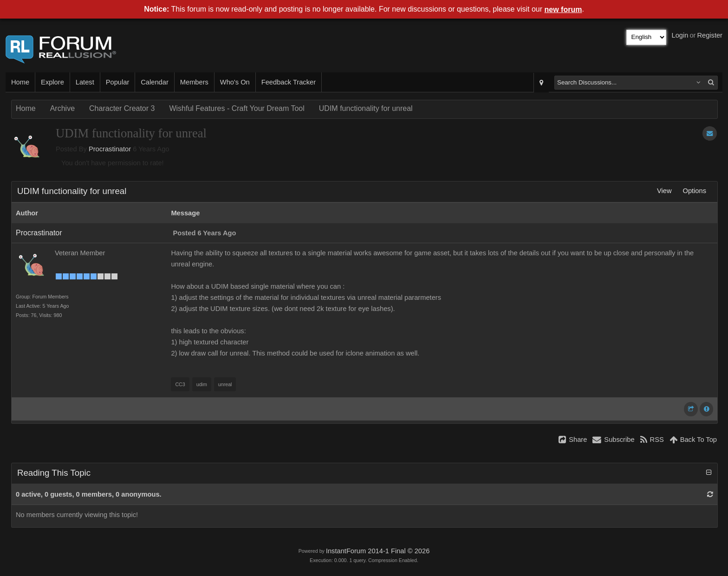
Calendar (154, 82)
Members (194, 82)
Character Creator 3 (122, 108)
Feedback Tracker (289, 82)
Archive (62, 108)
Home (20, 82)
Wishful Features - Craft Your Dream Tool (237, 108)
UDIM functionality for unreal (366, 108)
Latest (85, 82)
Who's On (235, 82)
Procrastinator (110, 149)
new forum (563, 10)
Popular (118, 82)
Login (680, 35)
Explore (52, 82)
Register (710, 35)
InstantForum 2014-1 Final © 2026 (378, 551)
